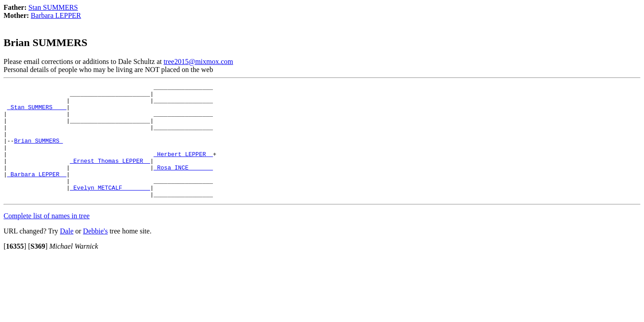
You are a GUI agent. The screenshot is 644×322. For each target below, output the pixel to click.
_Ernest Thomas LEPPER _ (110, 177)
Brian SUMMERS (38, 153)
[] (15, 269)
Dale (67, 254)
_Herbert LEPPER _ (183, 169)
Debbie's (95, 254)
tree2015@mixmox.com (199, 61)
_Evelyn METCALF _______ (110, 209)
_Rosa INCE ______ (183, 185)
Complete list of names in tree (47, 239)
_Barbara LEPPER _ (37, 193)
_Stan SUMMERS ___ (37, 112)
